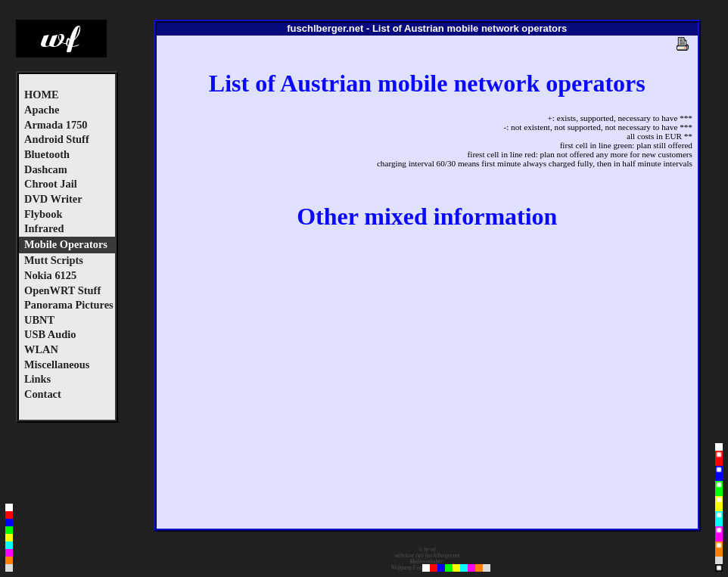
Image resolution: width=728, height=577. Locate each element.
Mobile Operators (66, 244)
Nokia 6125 (50, 275)
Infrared (44, 228)
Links (37, 379)
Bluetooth (47, 154)
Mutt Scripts (54, 260)
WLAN (41, 349)
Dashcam (46, 169)
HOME (42, 95)
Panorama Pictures (69, 305)
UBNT (39, 320)
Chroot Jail (51, 184)
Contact (43, 394)
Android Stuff (57, 139)
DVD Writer (53, 199)
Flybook (43, 214)
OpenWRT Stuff (62, 290)
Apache (42, 110)
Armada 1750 (56, 125)
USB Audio (50, 334)
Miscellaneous (57, 365)
